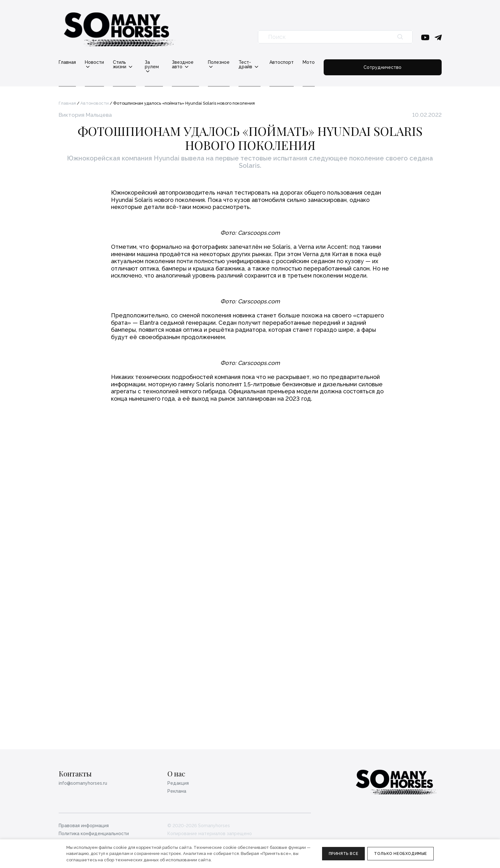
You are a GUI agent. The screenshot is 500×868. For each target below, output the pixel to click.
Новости (94, 62)
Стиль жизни (133, 62)
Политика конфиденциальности (94, 834)
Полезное (257, 62)
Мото (364, 62)
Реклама (177, 791)
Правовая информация (84, 826)
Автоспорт (336, 62)
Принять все (344, 854)
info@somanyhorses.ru (83, 783)
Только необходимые (401, 854)
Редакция (178, 783)
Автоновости (95, 99)
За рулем (172, 62)
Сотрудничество (410, 64)
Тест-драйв (296, 62)
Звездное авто (214, 62)
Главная (67, 62)
